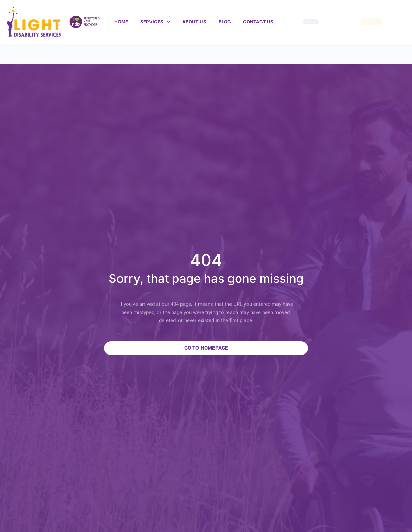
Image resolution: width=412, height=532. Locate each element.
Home (121, 22)
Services (155, 22)
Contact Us (258, 22)
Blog (225, 22)
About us (194, 22)
